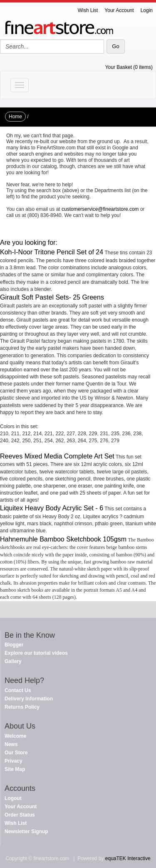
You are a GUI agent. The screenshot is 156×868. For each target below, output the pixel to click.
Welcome (15, 736)
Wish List (88, 10)
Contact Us (18, 690)
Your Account (119, 10)
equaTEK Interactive (128, 858)
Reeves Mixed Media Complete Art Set (57, 456)
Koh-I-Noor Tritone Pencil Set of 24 (52, 252)
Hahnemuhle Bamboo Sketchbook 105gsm (63, 539)
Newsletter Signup (26, 831)
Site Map (15, 769)
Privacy (14, 761)
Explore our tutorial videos (36, 653)
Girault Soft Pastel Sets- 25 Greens (52, 297)
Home (15, 117)
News (11, 744)
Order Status (20, 815)
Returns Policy (22, 707)
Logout (13, 798)
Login (147, 10)
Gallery (13, 661)
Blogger (14, 645)
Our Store (16, 753)
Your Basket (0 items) (129, 67)
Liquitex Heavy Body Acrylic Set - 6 (52, 508)
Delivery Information (29, 699)
